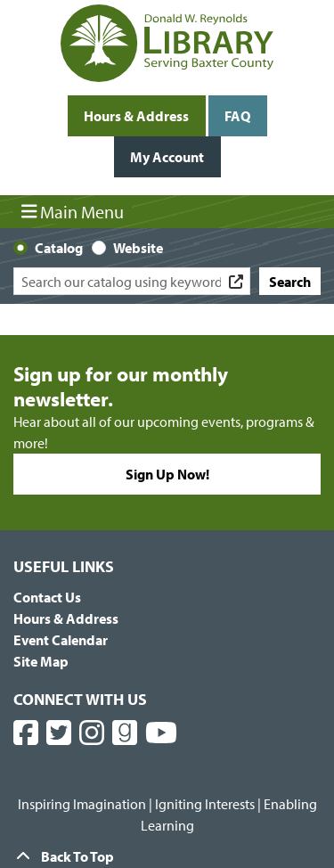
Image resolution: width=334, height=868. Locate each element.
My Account (167, 157)
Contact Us (47, 597)
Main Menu (73, 211)
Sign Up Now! (167, 474)
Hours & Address (136, 116)
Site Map (41, 661)
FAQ (237, 116)
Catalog (59, 248)
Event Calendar (61, 640)
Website (138, 248)
